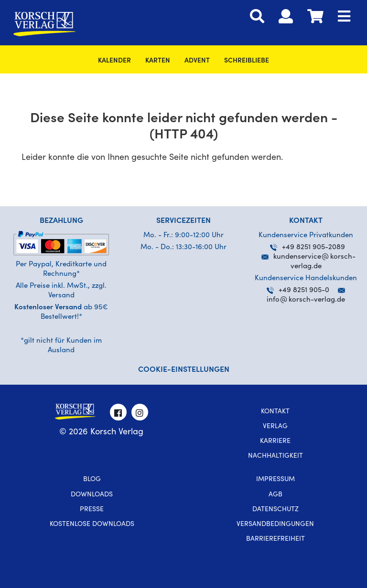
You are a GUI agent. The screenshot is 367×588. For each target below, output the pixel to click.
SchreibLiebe (247, 61)
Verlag (275, 427)
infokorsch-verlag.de (306, 300)
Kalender (114, 61)
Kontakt (275, 412)
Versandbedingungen (275, 525)
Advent (197, 61)
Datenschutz (275, 510)
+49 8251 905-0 (298, 290)
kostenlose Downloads (92, 525)
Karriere (275, 441)
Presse (92, 510)
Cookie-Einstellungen (184, 370)
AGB (275, 495)
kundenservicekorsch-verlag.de (308, 257)
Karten (158, 61)
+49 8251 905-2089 (308, 247)
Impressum (275, 480)
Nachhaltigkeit (275, 456)
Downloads (92, 495)
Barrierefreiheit (275, 539)
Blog (92, 480)
